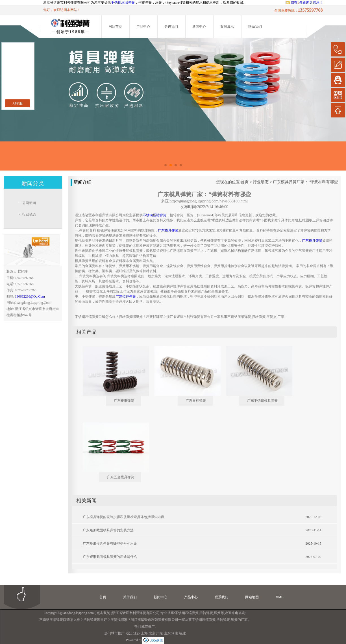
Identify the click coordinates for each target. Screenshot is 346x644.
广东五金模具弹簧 (121, 477)
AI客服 (18, 103)
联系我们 (255, 27)
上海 (144, 633)
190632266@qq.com (30, 296)
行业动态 (261, 182)
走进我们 (171, 27)
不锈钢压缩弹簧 (123, 3)
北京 (152, 633)
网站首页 (115, 27)
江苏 (137, 633)
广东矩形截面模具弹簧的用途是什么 (110, 557)
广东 (160, 633)
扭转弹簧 (206, 613)
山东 (167, 633)
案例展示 (227, 27)
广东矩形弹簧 (124, 401)
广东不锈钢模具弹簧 (262, 401)
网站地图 (252, 597)
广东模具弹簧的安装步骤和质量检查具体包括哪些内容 (123, 517)
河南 (175, 633)
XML (279, 597)
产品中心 (143, 27)
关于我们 (130, 597)
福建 (182, 633)
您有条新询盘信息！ (304, 3)
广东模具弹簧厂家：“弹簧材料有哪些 (305, 182)
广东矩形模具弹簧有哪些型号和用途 (110, 543)
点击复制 (103, 613)
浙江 (129, 633)
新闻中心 (199, 27)
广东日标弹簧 (196, 401)
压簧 (217, 613)
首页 (245, 182)
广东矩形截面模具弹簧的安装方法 (108, 530)
